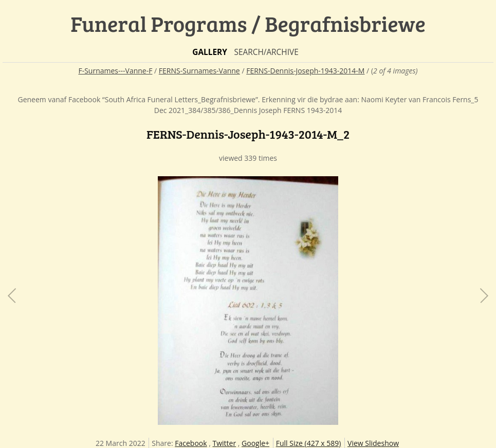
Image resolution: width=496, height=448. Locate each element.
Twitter (225, 443)
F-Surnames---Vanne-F (115, 71)
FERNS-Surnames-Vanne (199, 71)
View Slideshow (373, 443)
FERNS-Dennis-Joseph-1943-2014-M (305, 71)
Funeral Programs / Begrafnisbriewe (248, 23)
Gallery (210, 52)
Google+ (255, 443)
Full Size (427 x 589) (309, 443)
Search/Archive (266, 52)
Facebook (191, 443)
